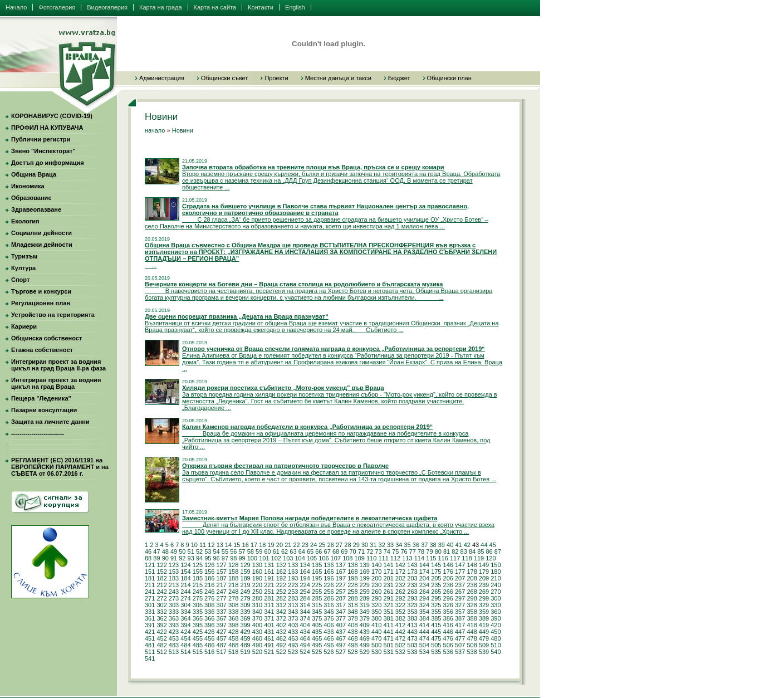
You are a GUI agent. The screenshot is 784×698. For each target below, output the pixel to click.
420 (496, 625)
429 (245, 632)
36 (416, 545)
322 (400, 605)
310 (257, 605)
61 (276, 551)
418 (472, 625)
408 (352, 625)
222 (281, 585)
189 (245, 578)
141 (388, 565)
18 (262, 545)
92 (182, 558)
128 (233, 565)
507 (460, 645)
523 (293, 652)
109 (360, 558)
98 (233, 558)
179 (484, 572)
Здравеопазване (36, 209)
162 (281, 572)
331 (150, 612)
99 (242, 558)
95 (208, 558)
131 (269, 565)
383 (412, 618)
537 (460, 652)
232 (400, 585)
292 (400, 598)
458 (233, 638)
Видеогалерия (107, 7)
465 (317, 638)
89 (156, 558)
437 (341, 632)
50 (182, 551)
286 (329, 598)
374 (305, 618)
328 (472, 605)
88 (148, 558)
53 (208, 551)
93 (191, 558)
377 (341, 618)
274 (185, 598)
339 (245, 612)
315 (317, 605)
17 (254, 545)
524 (305, 652)
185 (198, 578)
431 (269, 632)
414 (424, 625)
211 (150, 585)
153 (174, 572)
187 (222, 578)
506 (448, 645)
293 (412, 598)
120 (491, 558)
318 (352, 605)
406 (329, 625)
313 (293, 605)
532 (400, 652)
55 (225, 551)
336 (209, 612)
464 (305, 638)
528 (352, 652)
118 (467, 558)
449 (484, 632)
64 (302, 551)
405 (317, 625)
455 (198, 638)
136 (329, 565)
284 (305, 598)
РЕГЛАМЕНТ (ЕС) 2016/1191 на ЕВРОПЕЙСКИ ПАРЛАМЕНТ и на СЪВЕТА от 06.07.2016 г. (60, 467)
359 (484, 612)
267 (460, 592)
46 (148, 551)
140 (376, 565)
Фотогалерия (57, 7)
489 (245, 645)
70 (353, 551)
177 (460, 572)
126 (209, 565)
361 (150, 618)
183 (174, 578)
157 (222, 572)
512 (161, 652)
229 (365, 585)
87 (498, 551)
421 (150, 632)
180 (496, 572)
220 (257, 585)
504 (424, 645)
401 (269, 625)
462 (281, 638)
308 (233, 605)
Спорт (20, 280)
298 (472, 598)
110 (371, 558)
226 (329, 585)
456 (209, 638)
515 (198, 652)
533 (412, 652)
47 (156, 551)
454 (185, 638)
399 (245, 625)
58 (251, 551)
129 (245, 565)
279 (245, 598)
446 (448, 632)
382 (400, 618)
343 (293, 612)
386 (448, 618)
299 (484, 598)
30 (365, 545)
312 (281, 605)
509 (484, 645)
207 (460, 578)
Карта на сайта (215, 7)
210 (496, 578)
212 (161, 585)
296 (448, 598)
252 (281, 592)
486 (209, 645)
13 (220, 545)
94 (199, 558)
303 (174, 605)
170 (376, 572)
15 (237, 545)
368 (233, 618)
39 (442, 545)
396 (209, 625)
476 (448, 638)
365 (198, 618)
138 (352, 565)
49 (174, 551)
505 (436, 645)
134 (305, 565)
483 (174, 645)
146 (448, 565)
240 (496, 585)
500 (376, 645)
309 (245, 605)
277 (222, 598)
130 (257, 565)
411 (388, 625)
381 (388, 618)
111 (383, 558)
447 (460, 632)
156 (209, 572)
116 (443, 558)
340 (257, 612)
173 (412, 572)
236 (448, 585)
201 (388, 578)
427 (222, 632)
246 (209, 592)
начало (155, 130)
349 (365, 612)
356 (448, 612)
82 (455, 551)
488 (233, 645)
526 (329, 652)
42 (467, 545)
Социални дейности (41, 233)
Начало (16, 7)
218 (233, 585)
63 (293, 551)
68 (336, 551)
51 (191, 551)
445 (436, 632)
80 (438, 551)
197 (341, 578)
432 (281, 632)
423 (174, 632)
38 (433, 545)
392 (161, 625)
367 (222, 618)
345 (317, 612)
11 (203, 545)
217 (222, 585)
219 (245, 585)
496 (329, 645)
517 (222, 652)
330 (496, 605)
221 (269, 585)
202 (400, 578)
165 (317, 572)
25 (322, 545)
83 (464, 551)
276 (209, 598)
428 (233, 632)
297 (460, 598)
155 (198, 572)
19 (271, 545)
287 (341, 598)
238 (472, 585)
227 (341, 585)
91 (174, 558)
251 (269, 592)
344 (305, 612)
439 (365, 632)
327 (460, 605)
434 (305, 632)
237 (460, 585)
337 (222, 612)
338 (233, 612)
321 (388, 605)
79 (429, 551)
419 (484, 625)
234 (424, 585)
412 (400, 625)
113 (407, 558)
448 (472, 632)
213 (174, 585)
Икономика (28, 186)
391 (150, 625)
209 (484, 578)
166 (329, 572)
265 (436, 592)
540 (496, 652)
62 (285, 551)
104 (300, 558)
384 (424, 618)
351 (388, 612)
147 (460, 565)
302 (161, 605)
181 (150, 578)
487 (222, 645)
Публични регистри (41, 139)
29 (356, 545)
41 (458, 545)
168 (352, 572)
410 (376, 625)
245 (198, 592)
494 (305, 645)
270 (496, 592)
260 (376, 592)
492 (281, 645)
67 (327, 551)
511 (150, 652)
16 (246, 545)
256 (329, 592)
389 (484, 618)
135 (317, 565)
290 (376, 598)
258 (352, 592)
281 (269, 598)
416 (448, 625)
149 (484, 565)
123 (174, 565)
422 (161, 632)
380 (376, 618)
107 (336, 558)
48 (165, 551)
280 (257, 598)
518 (233, 652)
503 (412, 645)
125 (198, 565)
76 (404, 551)
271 (150, 598)
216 (209, 585)
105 (312, 558)
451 (150, 638)
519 (245, 652)
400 (257, 625)
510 (496, 645)
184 (185, 578)
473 (412, 638)
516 (209, 652)
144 (424, 565)
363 (174, 618)
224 (305, 585)
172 (400, 572)
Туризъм (24, 256)
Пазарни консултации (44, 410)
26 (331, 545)
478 (472, 638)
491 (269, 645)
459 (245, 638)
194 (305, 578)
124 (185, 565)
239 (484, 585)
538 (472, 652)
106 (324, 558)
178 (472, 572)
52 (199, 551)
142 (400, 565)
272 (161, 598)
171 (388, 572)
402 (281, 625)
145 (436, 565)
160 (257, 572)
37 (424, 545)
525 (317, 652)
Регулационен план (41, 303)
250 (257, 592)
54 (217, 551)
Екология (25, 221)
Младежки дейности (42, 245)
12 (211, 545)
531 (388, 652)
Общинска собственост (46, 338)
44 (484, 545)
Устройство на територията (53, 315)
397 (222, 625)
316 (329, 605)
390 (496, 618)
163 (293, 572)
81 (447, 551)
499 (365, 645)
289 (365, 598)
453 (174, 638)
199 (365, 578)
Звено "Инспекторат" (43, 151)
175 (436, 572)
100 (252, 558)
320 (376, 605)
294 (424, 598)
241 (150, 592)
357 (460, 612)
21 (288, 545)
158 (233, 572)
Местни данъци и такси (338, 78)
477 (460, 638)
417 (460, 625)
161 (269, 572)
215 (198, 585)
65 (310, 551)
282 (281, 598)
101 (264, 558)
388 (472, 618)
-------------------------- (38, 433)
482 (161, 645)
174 (424, 572)
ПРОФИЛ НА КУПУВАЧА (47, 128)
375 (317, 618)
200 (376, 578)
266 (448, 592)
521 (269, 652)
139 (365, 565)
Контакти (261, 7)
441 (388, 632)
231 (388, 585)
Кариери (24, 326)
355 (436, 612)
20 (280, 545)
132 (281, 565)
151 (150, 572)
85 (481, 551)
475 (436, 638)
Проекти (276, 78)
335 (198, 612)
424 (185, 632)
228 (352, 585)
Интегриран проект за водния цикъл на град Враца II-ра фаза (58, 365)
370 (257, 618)
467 (341, 638)
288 (352, 598)
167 (341, 572)
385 (436, 618)
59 (259, 551)
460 (257, 638)
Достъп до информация (48, 163)
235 (436, 585)
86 (489, 551)
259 (365, 592)
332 (161, 612)
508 (472, 645)
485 (198, 645)
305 (198, 605)
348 (352, 612)
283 (293, 598)
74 (387, 551)
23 (305, 545)
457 (222, 638)
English (295, 7)
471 (388, 638)
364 (185, 618)
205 (436, 578)
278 (233, 598)
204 (424, 578)
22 (296, 545)
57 (242, 551)
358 (472, 612)
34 (399, 545)
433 (293, 632)
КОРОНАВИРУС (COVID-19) (52, 116)
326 (448, 605)
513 (174, 652)
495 (317, 645)
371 (269, 618)
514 (185, 652)
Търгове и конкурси (41, 291)
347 (341, 612)
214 (185, 585)
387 (460, 618)
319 (365, 605)
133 (293, 565)
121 (150, 565)
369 (245, 618)
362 (161, 618)
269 (484, 592)
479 (484, 638)
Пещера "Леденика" (41, 398)
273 (174, 598)
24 (313, 545)
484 (185, 645)
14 (228, 545)
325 (436, 605)
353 (412, 612)
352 (400, 612)
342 (281, 612)
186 (209, 578)
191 (269, 578)
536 (448, 652)
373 (293, 618)
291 (388, 598)
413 (412, 625)
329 (484, 605)
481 (150, 645)
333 (174, 612)
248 (233, 592)
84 (472, 551)
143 (412, 565)
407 (341, 625)
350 (376, 612)
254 (305, 592)
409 (365, 625)
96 (217, 558)
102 (276, 558)
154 (185, 572)
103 (288, 558)
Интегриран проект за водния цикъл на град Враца (56, 383)
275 (198, 598)
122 (161, 565)
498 (352, 645)
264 (424, 592)
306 (209, 605)
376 (329, 618)
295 (436, 598)
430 (257, 632)
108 (347, 558)
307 (222, 605)
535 (436, 652)
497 (341, 645)
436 (329, 632)
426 (209, 632)
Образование (31, 198)
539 (484, 652)
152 (161, 572)
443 (412, 632)
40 (450, 545)
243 (174, 592)
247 (222, 592)
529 (365, 652)
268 (472, 592)
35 (408, 545)
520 (257, 652)
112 (395, 558)
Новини (183, 130)
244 (185, 592)
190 (257, 578)
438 (352, 632)
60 (267, 551)
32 (382, 545)
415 (436, 625)
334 (185, 612)
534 (424, 652)
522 (281, 652)
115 (431, 558)
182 (161, 578)
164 (305, 572)
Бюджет (399, 78)
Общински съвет (225, 78)
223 (293, 585)
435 (317, 632)
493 (293, 645)
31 (373, 545)
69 (344, 551)
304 (185, 605)
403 (293, 625)
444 (424, 632)
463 (293, 638)
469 (365, 638)
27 (339, 545)
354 (424, 612)
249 (245, 592)
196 (329, 578)
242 (161, 592)
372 (281, 618)
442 (400, 632)
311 (269, 605)
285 (317, 598)
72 (370, 551)
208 (472, 578)
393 (174, 625)
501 (388, 645)
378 (352, 618)
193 (293, 578)
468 (352, 638)
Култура (23, 268)
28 (347, 545)
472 (400, 638)
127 (222, 565)
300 (496, 598)
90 (165, 558)
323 (412, 605)
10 (194, 545)
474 (424, 638)
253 (293, 592)
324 (424, 605)
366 (209, 618)
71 (361, 551)
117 (455, 558)
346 (329, 612)
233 (412, 585)
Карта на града (161, 7)
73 (378, 551)
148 (472, 565)
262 (400, 592)
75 (395, 551)
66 (318, 551)
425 (198, 632)
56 (233, 551)
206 (448, 578)
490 (257, 645)
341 (269, 612)
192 (281, 578)
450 (496, 632)
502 (400, 645)
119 (479, 558)
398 (233, 625)
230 (376, 585)
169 (365, 572)
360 (496, 612)
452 (161, 638)
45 (493, 545)
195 (317, 578)
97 (225, 558)
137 (341, 565)
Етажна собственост (42, 350)
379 (365, 618)
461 (269, 638)
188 (233, 578)
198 (352, 578)
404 (305, 625)
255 (317, 592)
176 (448, 572)
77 (413, 551)
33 (390, 545)
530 (376, 652)
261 (388, 592)
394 (185, 625)
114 (419, 558)
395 (198, 625)
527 (341, 652)
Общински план (449, 78)
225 (317, 585)
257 (341, 592)
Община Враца (34, 174)
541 (150, 658)
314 (305, 605)
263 (412, 592)
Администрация (162, 78)
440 (376, 632)
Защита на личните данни (50, 422)
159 (245, 572)
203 (412, 578)
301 (150, 605)
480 (496, 638)
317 (341, 605)
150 (496, 565)
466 (329, 638)
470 (376, 638)
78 (421, 551)
